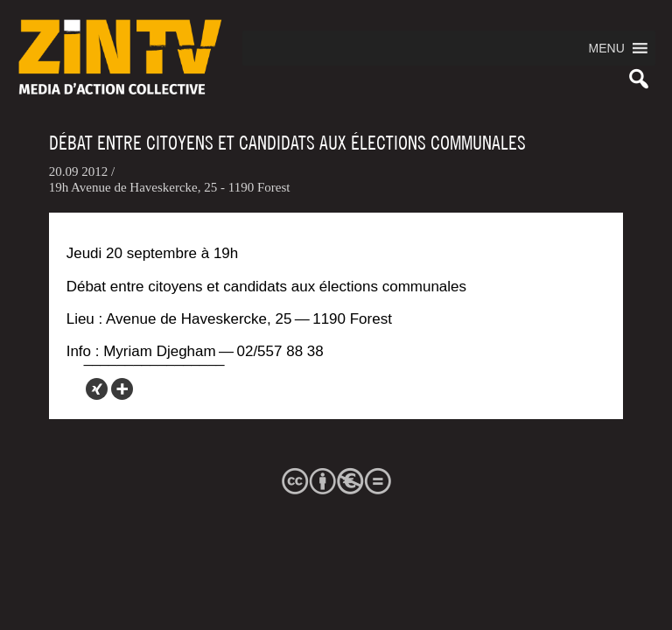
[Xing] (97, 389)
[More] (122, 389)
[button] (607, 48)
